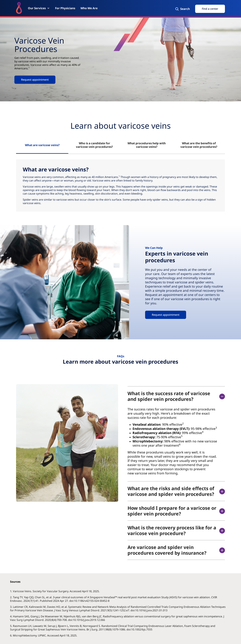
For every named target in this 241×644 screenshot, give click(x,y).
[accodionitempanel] (172, 441)
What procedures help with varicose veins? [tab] (147, 145)
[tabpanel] (120, 186)
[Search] (182, 9)
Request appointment (35, 80)
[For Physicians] (65, 8)
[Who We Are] (89, 8)
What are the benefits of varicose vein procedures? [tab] (199, 145)
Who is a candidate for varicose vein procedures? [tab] (94, 145)
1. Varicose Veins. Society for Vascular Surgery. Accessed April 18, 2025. (55, 591)
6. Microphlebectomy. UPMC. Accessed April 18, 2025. (44, 635)
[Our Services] (39, 8)
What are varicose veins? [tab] (42, 145)
